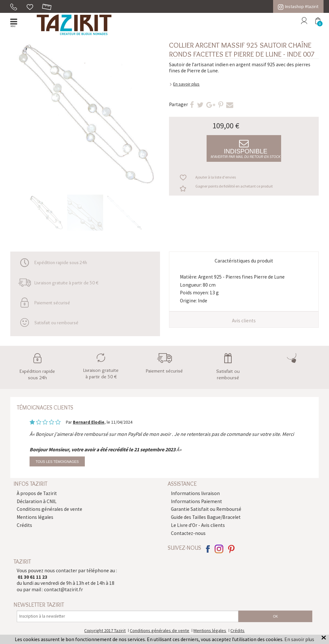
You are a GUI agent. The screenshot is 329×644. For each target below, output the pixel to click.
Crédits (24, 525)
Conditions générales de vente (49, 509)
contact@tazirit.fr (63, 589)
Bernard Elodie (89, 422)
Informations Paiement (196, 501)
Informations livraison (195, 493)
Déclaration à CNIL (37, 501)
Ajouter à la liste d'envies (216, 177)
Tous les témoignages (57, 462)
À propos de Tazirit (37, 493)
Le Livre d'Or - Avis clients (198, 525)
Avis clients (244, 321)
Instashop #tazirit (298, 6)
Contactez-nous (188, 533)
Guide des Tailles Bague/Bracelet (206, 517)
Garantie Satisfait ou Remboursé (206, 509)
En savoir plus (186, 84)
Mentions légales (35, 517)
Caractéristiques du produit (244, 261)
